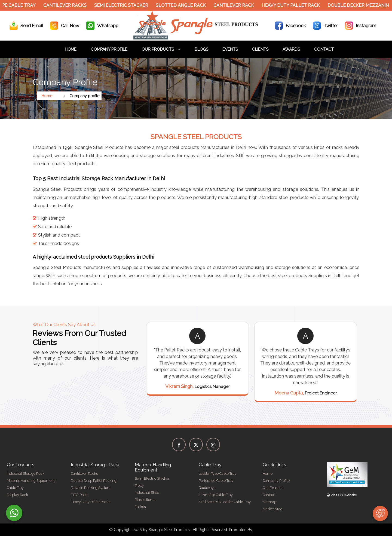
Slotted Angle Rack (183, 5)
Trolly (139, 486)
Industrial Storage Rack (26, 474)
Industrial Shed (147, 493)
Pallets (140, 507)
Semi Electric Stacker (123, 5)
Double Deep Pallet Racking (94, 481)
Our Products (161, 49)
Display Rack (17, 495)
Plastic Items (145, 500)
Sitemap (269, 502)
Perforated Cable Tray (216, 481)
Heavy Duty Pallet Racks (91, 502)
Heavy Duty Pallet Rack (293, 5)
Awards (291, 49)
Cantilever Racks (67, 5)
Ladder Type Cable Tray (218, 474)
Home (71, 49)
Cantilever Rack (236, 5)
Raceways (207, 488)
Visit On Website (342, 495)
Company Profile (109, 49)
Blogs (201, 49)
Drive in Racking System (91, 488)
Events (230, 49)
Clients (260, 49)
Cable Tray (15, 488)
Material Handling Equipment (31, 481)
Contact (324, 49)
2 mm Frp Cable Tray (216, 495)
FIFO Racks (80, 495)
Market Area (272, 509)
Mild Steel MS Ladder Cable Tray (225, 502)
